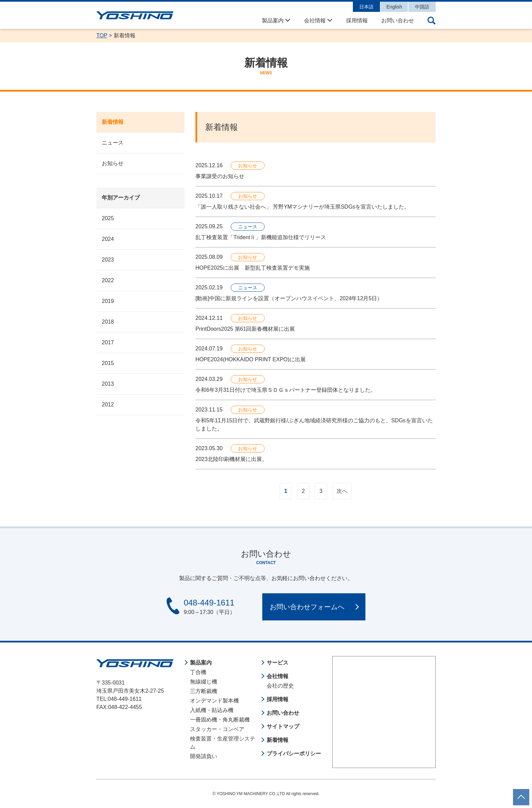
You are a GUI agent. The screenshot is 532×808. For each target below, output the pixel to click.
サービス (278, 663)
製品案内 (273, 21)
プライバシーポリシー (294, 754)
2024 (108, 239)
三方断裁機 (204, 691)
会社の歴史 (280, 686)
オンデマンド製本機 (214, 701)
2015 (108, 363)
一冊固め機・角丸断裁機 (220, 720)
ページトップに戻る (521, 793)
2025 (108, 218)
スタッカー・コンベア (217, 729)
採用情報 (357, 21)
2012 (108, 405)
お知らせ (113, 163)
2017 (108, 342)
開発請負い (204, 756)
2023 (108, 260)
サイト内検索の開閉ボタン (432, 21)
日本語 (366, 7)
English (394, 7)
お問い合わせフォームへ (307, 607)
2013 (108, 384)
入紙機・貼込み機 (212, 710)
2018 (108, 322)
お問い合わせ (398, 21)
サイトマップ (283, 726)
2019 (108, 301)
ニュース (113, 143)
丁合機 (198, 672)
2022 (108, 280)
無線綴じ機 (204, 682)
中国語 (422, 7)
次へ (342, 491)
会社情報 (315, 21)
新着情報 (113, 122)
